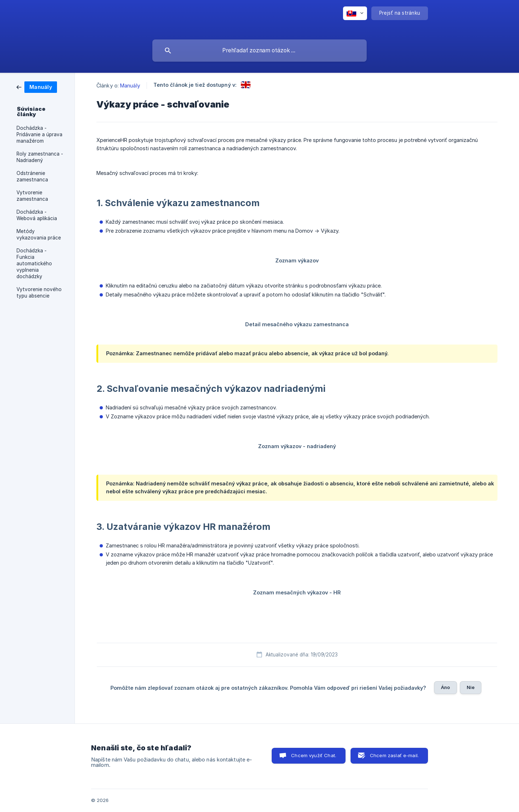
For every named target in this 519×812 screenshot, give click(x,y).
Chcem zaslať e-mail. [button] (394, 755)
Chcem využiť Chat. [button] (314, 755)
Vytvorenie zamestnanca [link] (32, 196)
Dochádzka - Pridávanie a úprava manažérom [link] (39, 134)
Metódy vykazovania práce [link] (39, 234)
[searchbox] (259, 51)
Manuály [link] (130, 86)
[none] (355, 13)
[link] (37, 87)
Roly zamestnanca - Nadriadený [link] (40, 157)
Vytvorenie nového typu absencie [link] (39, 293)
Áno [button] (445, 687)
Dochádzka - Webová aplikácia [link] (37, 215)
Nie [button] (471, 687)
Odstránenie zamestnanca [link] (32, 176)
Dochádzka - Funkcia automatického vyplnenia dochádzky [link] (34, 263)
